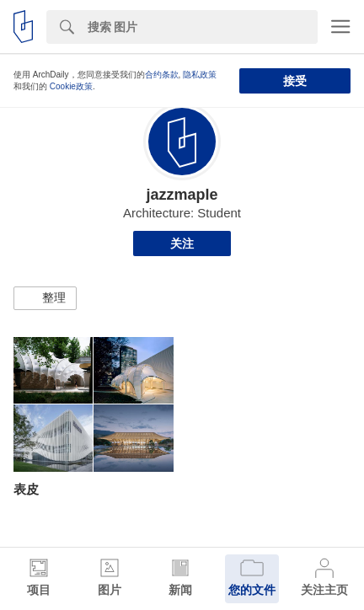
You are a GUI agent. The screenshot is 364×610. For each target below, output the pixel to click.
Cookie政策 (71, 86)
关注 (182, 243)
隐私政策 (200, 75)
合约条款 (162, 75)
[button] (45, 298)
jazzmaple (182, 195)
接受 (295, 81)
